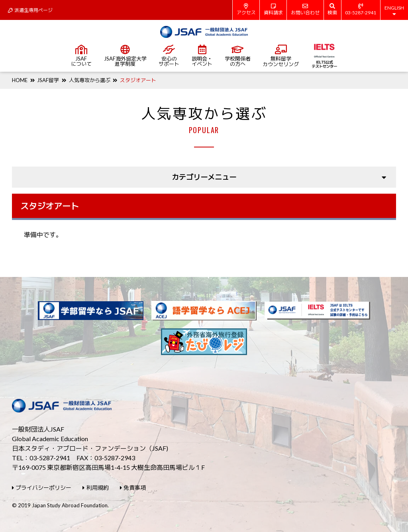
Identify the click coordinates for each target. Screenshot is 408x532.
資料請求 (273, 9)
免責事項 (133, 488)
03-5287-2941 (361, 9)
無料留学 (281, 56)
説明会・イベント (202, 56)
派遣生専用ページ (30, 10)
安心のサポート (169, 56)
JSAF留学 (48, 80)
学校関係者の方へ (238, 56)
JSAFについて (81, 56)
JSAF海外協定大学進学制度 (125, 56)
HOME (20, 80)
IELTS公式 (324, 56)
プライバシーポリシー (42, 488)
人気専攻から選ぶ (90, 80)
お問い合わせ (305, 9)
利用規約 (95, 488)
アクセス (246, 9)
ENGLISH (394, 11)
